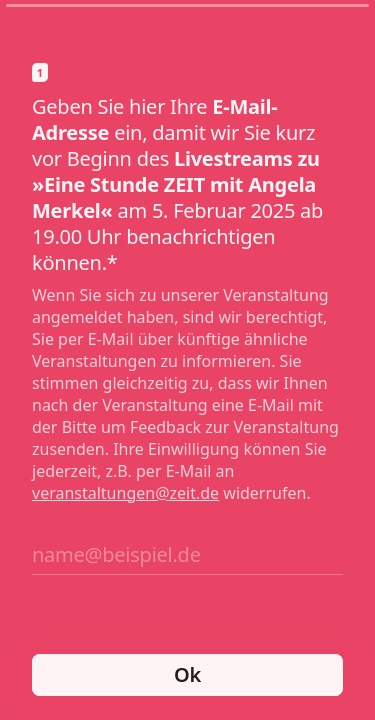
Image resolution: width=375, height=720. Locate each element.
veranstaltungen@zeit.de (125, 493)
